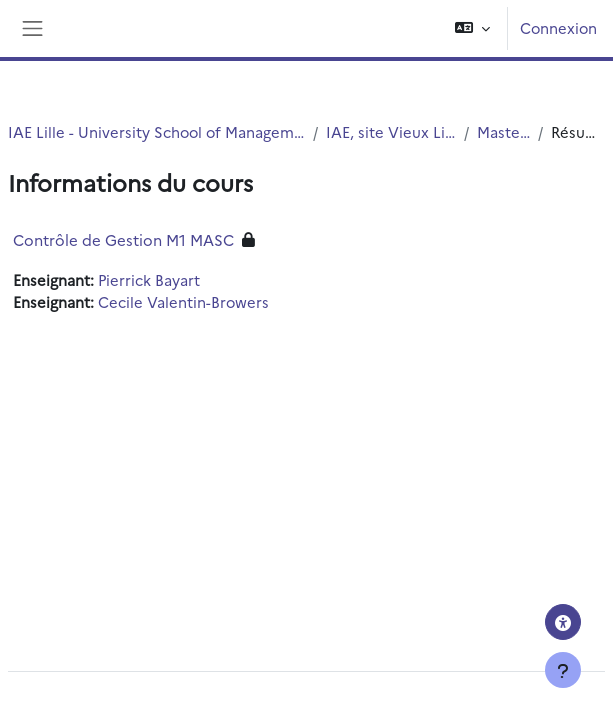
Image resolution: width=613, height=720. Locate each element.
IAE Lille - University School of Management (156, 131)
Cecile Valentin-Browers (183, 301)
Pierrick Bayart (149, 279)
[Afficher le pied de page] (563, 670)
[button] (472, 28)
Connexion (558, 27)
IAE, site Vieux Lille (391, 131)
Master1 (503, 131)
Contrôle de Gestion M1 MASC (123, 239)
